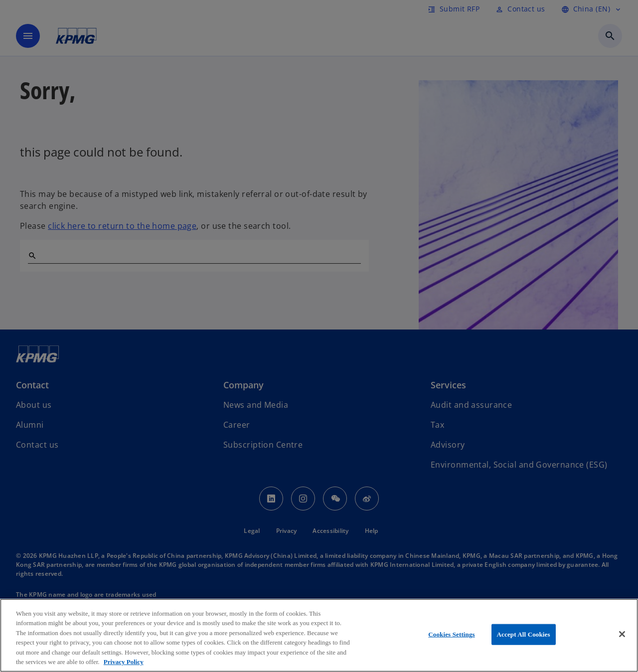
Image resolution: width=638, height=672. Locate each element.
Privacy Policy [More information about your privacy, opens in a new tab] (124, 662)
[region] (319, 635)
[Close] (622, 634)
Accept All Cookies (524, 634)
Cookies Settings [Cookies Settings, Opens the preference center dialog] (451, 634)
